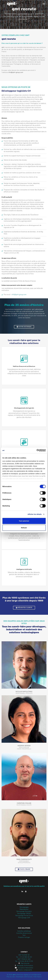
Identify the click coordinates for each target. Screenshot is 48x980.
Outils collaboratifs (24, 970)
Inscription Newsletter (24, 968)
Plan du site (11, 977)
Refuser (24, 528)
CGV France (37, 977)
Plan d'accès (24, 964)
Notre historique (24, 327)
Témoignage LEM (24, 918)
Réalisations (24, 909)
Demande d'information (24, 966)
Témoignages (24, 907)
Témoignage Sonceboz (24, 912)
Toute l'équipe (24, 869)
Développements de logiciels (24, 408)
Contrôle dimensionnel (24, 933)
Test (24, 935)
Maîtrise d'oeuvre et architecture (24, 366)
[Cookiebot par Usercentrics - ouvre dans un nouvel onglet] (37, 451)
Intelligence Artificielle (24, 569)
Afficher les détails (35, 514)
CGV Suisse (28, 977)
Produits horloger (24, 937)
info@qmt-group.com (16, 73)
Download (19, 977)
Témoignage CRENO (24, 914)
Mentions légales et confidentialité (29, 975)
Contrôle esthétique (24, 931)
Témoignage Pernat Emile (24, 916)
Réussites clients (24, 608)
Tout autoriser (24, 521)
